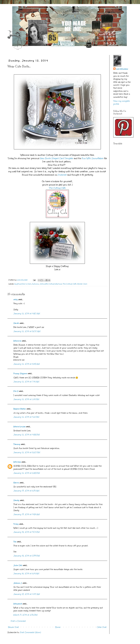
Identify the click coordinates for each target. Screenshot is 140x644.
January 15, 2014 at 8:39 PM (27, 556)
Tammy (17, 444)
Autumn (36, 284)
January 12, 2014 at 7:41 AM (26, 382)
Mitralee (17, 462)
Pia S (16, 391)
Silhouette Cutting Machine (51, 284)
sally (16, 300)
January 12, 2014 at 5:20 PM (27, 452)
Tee (15, 542)
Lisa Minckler (122, 69)
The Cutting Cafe (57, 188)
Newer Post (13, 627)
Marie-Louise (19, 427)
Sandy (16, 500)
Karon (16, 483)
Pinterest (62, 175)
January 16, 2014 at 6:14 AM (26, 574)
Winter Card (82, 284)
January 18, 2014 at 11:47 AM (27, 594)
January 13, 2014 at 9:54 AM (27, 514)
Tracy (16, 524)
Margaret (18, 604)
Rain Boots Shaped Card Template (57, 158)
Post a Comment (18, 621)
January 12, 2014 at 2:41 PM (26, 399)
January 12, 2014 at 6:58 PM (27, 473)
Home (58, 627)
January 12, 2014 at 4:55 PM (27, 435)
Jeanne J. (18, 583)
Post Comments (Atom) (30, 632)
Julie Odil (18, 565)
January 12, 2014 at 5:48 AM (27, 364)
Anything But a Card (23, 284)
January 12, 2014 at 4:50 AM (27, 314)
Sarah (16, 323)
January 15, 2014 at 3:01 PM (27, 532)
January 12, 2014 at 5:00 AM (27, 331)
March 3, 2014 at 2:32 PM (25, 615)
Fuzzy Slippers (20, 374)
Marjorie (17, 341)
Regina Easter (20, 409)
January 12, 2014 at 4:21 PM (26, 417)
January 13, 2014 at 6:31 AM (26, 491)
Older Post (102, 627)
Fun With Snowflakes (93, 158)
